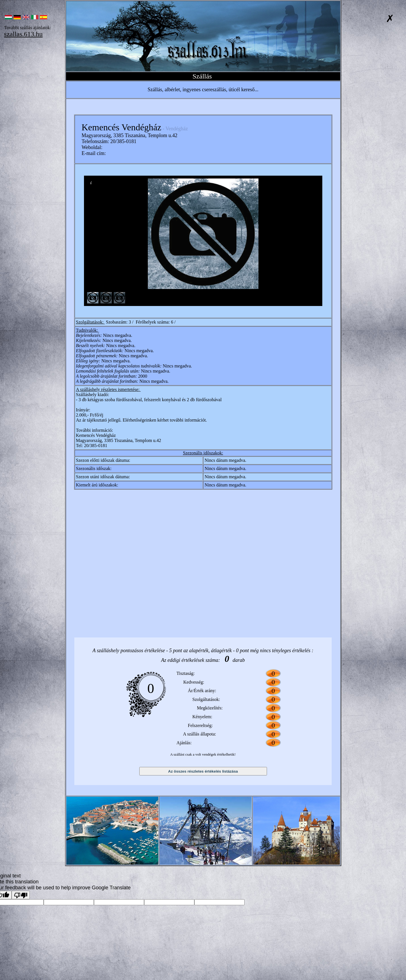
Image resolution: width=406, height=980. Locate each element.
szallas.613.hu (23, 34)
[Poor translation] (21, 895)
